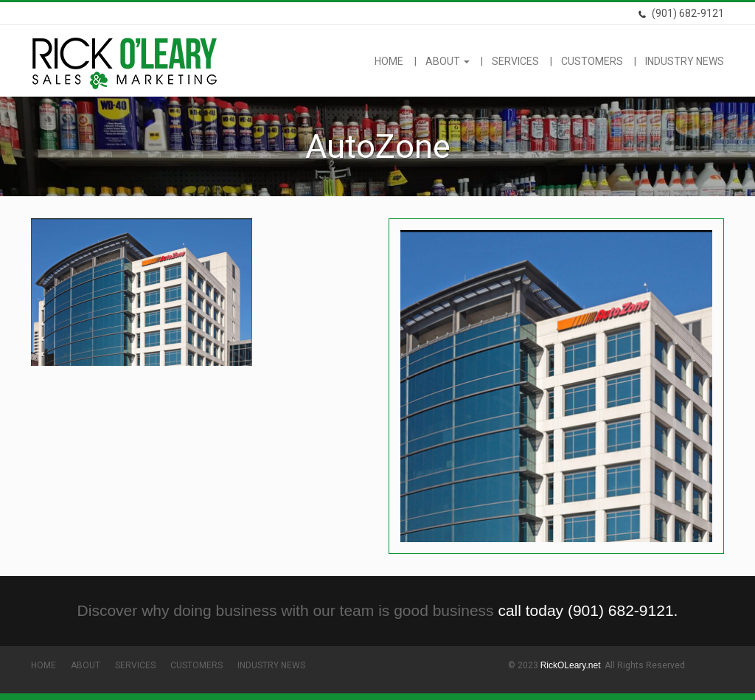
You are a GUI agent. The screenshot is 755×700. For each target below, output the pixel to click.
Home (389, 61)
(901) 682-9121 (681, 13)
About (448, 61)
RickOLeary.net (571, 665)
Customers (592, 61)
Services (515, 61)
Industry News (685, 61)
